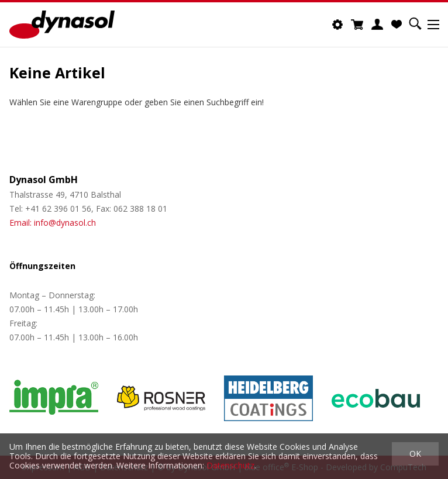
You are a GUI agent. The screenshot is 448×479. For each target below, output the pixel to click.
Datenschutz (230, 465)
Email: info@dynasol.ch (53, 223)
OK (415, 454)
